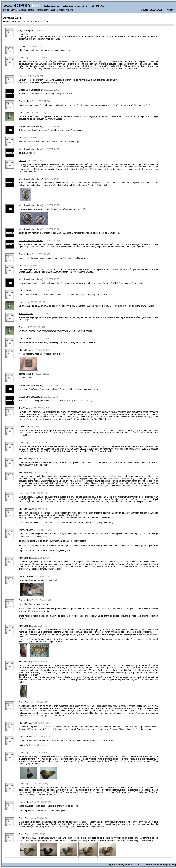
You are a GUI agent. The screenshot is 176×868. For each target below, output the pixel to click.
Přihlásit (169, 10)
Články (14, 10)
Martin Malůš (25, 459)
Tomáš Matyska (26, 314)
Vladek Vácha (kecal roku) (31, 90)
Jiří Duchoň (24, 427)
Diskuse (33, 10)
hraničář (23, 138)
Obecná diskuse (27, 22)
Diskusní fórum (10, 22)
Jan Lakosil (24, 113)
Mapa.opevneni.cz (47, 10)
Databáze (23, 10)
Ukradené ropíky (64, 10)
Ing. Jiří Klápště (26, 30)
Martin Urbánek (26, 350)
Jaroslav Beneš (26, 101)
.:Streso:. (23, 46)
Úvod (7, 10)
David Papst (25, 58)
